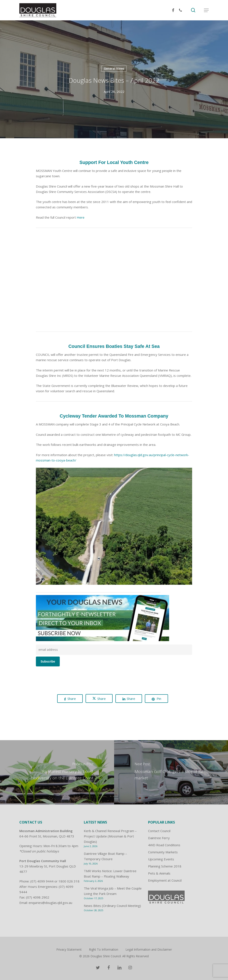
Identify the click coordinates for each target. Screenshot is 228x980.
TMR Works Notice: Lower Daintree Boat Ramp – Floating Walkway (110, 874)
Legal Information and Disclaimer (149, 949)
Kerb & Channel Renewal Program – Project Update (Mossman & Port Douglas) (110, 836)
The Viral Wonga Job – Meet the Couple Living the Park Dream (113, 891)
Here (81, 217)
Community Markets (163, 852)
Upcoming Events (161, 859)
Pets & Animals (159, 873)
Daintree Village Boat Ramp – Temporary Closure (105, 856)
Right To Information (104, 949)
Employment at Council (165, 880)
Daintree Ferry (159, 838)
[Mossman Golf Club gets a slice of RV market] (171, 772)
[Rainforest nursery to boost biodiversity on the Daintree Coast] (57, 772)
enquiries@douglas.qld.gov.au (50, 903)
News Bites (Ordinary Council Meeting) (112, 906)
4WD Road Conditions (164, 845)
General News (114, 68)
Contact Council (159, 831)
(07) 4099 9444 (42, 881)
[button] (206, 10)
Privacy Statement (69, 949)
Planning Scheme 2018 (165, 866)
